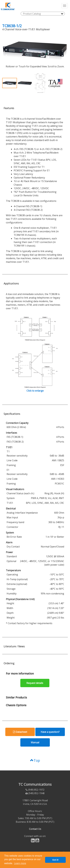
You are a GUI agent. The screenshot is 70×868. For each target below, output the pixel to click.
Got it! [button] (55, 860)
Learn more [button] (20, 863)
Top (35, 760)
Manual (35, 742)
